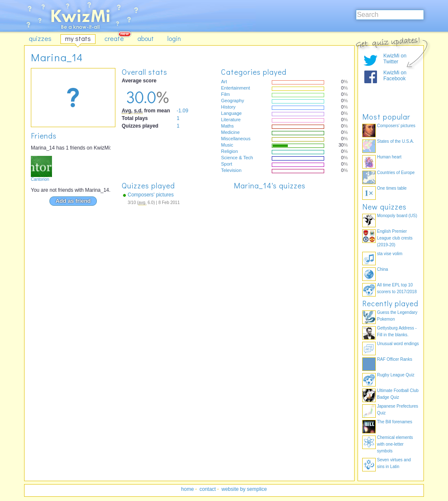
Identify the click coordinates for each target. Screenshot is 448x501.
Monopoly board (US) (397, 216)
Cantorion (40, 179)
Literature (231, 120)
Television (231, 170)
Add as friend (73, 201)
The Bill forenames (395, 422)
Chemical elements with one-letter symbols (395, 444)
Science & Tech (237, 158)
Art (224, 82)
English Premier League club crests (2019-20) (395, 238)
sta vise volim (390, 254)
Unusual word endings (398, 344)
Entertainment (235, 88)
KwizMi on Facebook (395, 76)
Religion (229, 151)
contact (208, 489)
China (382, 269)
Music (227, 145)
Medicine (230, 132)
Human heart (389, 157)
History (228, 107)
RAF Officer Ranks (395, 359)
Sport (227, 164)
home (188, 489)
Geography (232, 101)
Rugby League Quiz (396, 375)
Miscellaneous (236, 139)
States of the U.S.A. (396, 141)
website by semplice (244, 489)
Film (225, 94)
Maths (227, 126)
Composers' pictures (151, 195)
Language (231, 113)
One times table (392, 188)
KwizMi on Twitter (395, 59)
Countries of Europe (396, 173)
